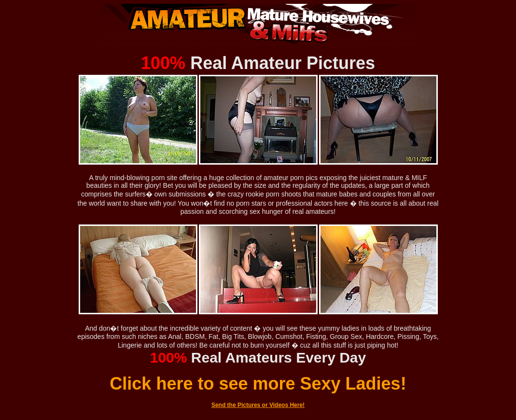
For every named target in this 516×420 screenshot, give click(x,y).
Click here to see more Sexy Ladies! (258, 384)
